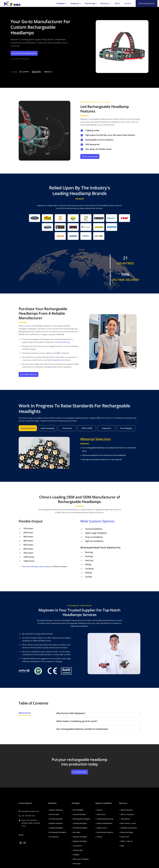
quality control (60, 360)
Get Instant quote (147, 3)
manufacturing (64, 342)
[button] (61, 3)
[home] (29, 3)
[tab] (28, 428)
